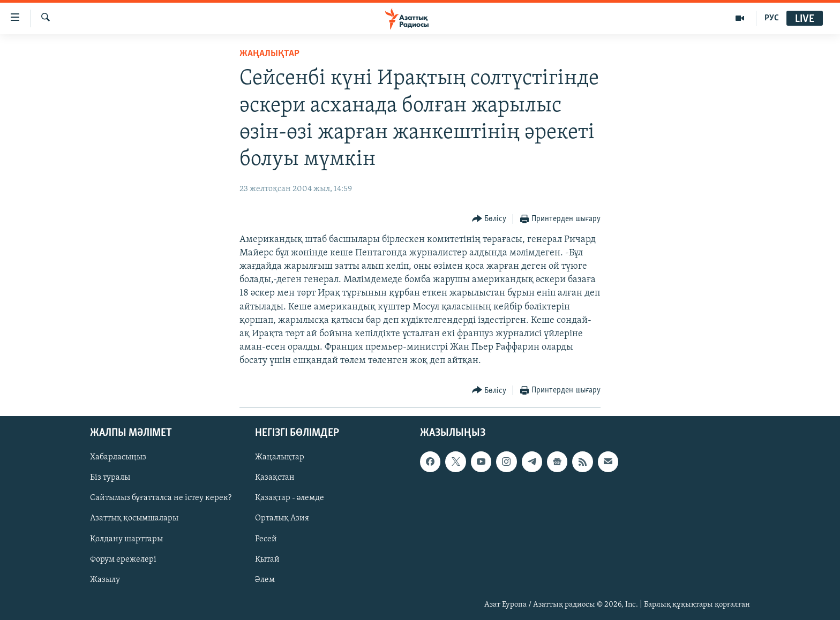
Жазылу (105, 579)
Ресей (266, 539)
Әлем (265, 579)
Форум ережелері (123, 559)
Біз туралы (110, 478)
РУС (772, 18)
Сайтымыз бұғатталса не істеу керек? (161, 498)
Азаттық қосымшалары (134, 518)
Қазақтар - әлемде (290, 498)
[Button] (489, 219)
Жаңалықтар (280, 457)
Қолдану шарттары (126, 539)
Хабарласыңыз (118, 457)
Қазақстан (275, 478)
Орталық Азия (282, 518)
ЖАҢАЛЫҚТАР (269, 54)
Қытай (267, 559)
